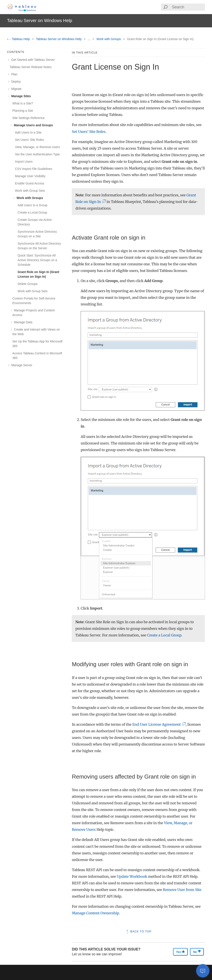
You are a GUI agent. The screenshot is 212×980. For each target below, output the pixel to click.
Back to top (138, 931)
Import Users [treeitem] (24, 162)
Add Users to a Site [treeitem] (28, 132)
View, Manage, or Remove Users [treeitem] (37, 147)
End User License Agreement (158, 724)
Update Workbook (132, 876)
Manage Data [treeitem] (22, 322)
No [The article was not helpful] (197, 952)
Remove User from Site (182, 890)
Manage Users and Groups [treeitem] (33, 125)
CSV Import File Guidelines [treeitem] (34, 169)
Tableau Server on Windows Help (59, 39)
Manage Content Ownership (95, 913)
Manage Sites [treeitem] (20, 96)
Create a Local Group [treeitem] (32, 212)
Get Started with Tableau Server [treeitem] (32, 60)
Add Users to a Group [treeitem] (32, 205)
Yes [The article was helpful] (181, 952)
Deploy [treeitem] (15, 82)
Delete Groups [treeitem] (28, 284)
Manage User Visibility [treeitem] (30, 176)
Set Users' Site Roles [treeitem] (29, 140)
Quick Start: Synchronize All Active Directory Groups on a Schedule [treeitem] (37, 260)
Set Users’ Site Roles (88, 132)
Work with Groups (109, 39)
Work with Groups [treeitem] (29, 198)
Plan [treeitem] (14, 74)
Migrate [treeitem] (16, 89)
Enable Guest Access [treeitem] (30, 183)
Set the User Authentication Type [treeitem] (37, 154)
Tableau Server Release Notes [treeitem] (31, 67)
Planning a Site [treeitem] (23, 111)
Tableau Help (19, 39)
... (89, 39)
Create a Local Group (164, 635)
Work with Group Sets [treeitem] (30, 191)
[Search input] (188, 7)
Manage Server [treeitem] (21, 365)
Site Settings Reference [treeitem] (29, 118)
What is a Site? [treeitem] (23, 103)
